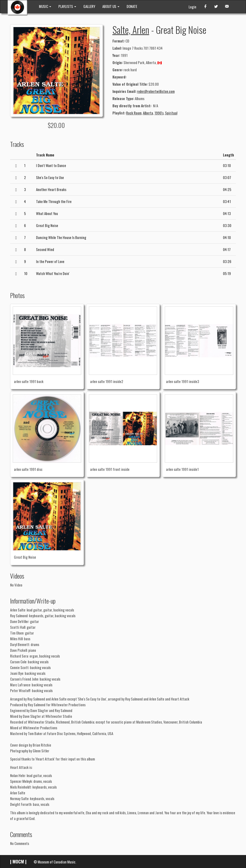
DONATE (132, 6)
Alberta (148, 113)
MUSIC (45, 6)
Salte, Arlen (131, 30)
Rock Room (134, 113)
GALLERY (89, 6)
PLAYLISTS (67, 6)
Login (192, 7)
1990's (159, 113)
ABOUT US (111, 6)
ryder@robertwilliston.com (156, 91)
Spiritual (171, 113)
